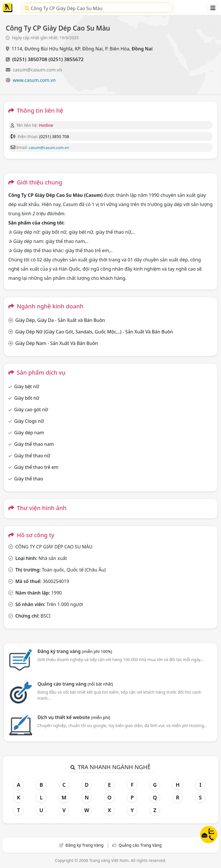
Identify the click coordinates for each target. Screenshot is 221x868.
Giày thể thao (28, 479)
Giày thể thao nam (34, 444)
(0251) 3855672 (66, 59)
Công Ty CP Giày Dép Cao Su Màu (64, 8)
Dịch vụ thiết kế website (74, 717)
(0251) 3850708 (30, 59)
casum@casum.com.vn (37, 70)
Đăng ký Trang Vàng (85, 845)
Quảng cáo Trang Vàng (140, 845)
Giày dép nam (29, 433)
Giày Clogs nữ (29, 421)
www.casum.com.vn (34, 80)
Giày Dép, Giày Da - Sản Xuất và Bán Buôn (60, 320)
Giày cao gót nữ (31, 410)
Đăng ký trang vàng (75, 651)
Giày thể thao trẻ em (36, 467)
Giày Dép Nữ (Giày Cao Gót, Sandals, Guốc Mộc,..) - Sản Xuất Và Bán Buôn (94, 332)
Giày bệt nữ (27, 386)
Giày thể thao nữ (32, 456)
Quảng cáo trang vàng (75, 684)
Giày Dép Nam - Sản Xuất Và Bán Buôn (57, 343)
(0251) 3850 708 (54, 136)
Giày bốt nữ (27, 398)
